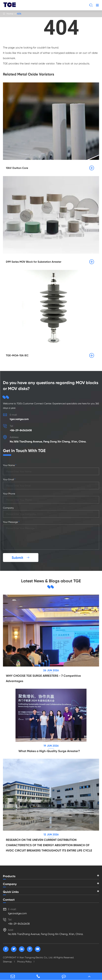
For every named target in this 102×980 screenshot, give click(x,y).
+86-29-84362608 (21, 430)
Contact (9, 900)
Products (9, 876)
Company (10, 884)
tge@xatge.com (19, 419)
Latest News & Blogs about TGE (51, 581)
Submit (21, 558)
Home (10, 14)
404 (19, 14)
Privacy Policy (24, 962)
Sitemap (7, 962)
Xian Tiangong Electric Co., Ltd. (36, 957)
